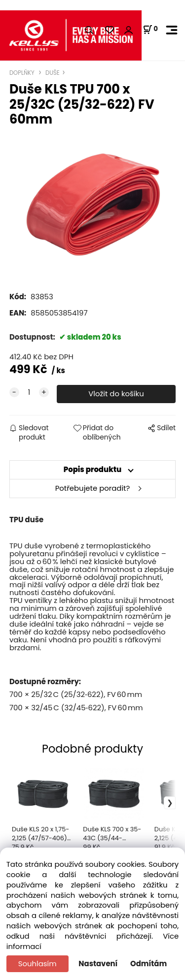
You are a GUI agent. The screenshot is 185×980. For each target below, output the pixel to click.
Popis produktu (93, 469)
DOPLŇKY (23, 73)
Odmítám (148, 964)
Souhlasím (37, 964)
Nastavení (98, 964)
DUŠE (52, 73)
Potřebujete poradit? (93, 488)
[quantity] (29, 393)
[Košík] (150, 30)
